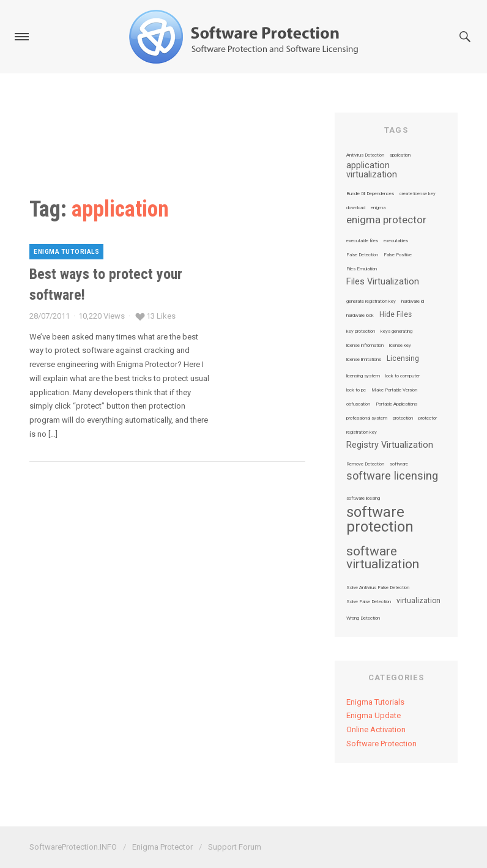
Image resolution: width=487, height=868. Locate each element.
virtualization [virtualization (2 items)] (418, 601)
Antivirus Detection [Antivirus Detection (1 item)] (365, 155)
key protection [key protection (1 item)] (361, 332)
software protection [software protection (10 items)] (380, 519)
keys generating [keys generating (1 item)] (396, 332)
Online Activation (376, 729)
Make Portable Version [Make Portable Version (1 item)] (394, 390)
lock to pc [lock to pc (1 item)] (356, 390)
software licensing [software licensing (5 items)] (392, 476)
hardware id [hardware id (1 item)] (413, 302)
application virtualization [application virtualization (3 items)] (372, 170)
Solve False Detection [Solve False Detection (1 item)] (369, 602)
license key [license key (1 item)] (400, 346)
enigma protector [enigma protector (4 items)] (386, 221)
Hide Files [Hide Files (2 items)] (396, 315)
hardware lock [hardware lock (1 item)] (360, 316)
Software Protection (381, 744)
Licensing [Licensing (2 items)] (403, 359)
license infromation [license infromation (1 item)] (365, 346)
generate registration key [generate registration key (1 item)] (371, 302)
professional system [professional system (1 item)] (367, 418)
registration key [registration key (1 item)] (362, 432)
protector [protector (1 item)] (428, 418)
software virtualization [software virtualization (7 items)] (383, 558)
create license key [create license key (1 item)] (418, 194)
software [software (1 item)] (399, 464)
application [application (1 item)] (400, 155)
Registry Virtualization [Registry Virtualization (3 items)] (390, 445)
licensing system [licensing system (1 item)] (363, 376)
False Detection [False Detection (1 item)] (362, 255)
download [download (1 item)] (356, 208)
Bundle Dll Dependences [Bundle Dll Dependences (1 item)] (370, 194)
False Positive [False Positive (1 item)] (398, 255)
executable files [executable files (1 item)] (362, 241)
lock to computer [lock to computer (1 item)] (403, 376)
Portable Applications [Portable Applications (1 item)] (396, 404)
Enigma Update (374, 715)
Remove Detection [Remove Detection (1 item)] (365, 464)
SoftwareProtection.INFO (73, 847)
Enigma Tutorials (66, 252)
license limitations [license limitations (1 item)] (364, 360)
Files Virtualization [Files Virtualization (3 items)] (383, 282)
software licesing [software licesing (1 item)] (363, 499)
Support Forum (235, 847)
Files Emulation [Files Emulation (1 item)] (362, 269)
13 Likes (161, 316)
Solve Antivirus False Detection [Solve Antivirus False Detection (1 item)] (378, 588)
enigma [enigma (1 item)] (378, 208)
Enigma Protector (162, 847)
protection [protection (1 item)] (403, 418)
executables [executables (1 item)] (396, 241)
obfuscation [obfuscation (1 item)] (358, 404)
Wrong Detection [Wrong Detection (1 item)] (363, 618)
